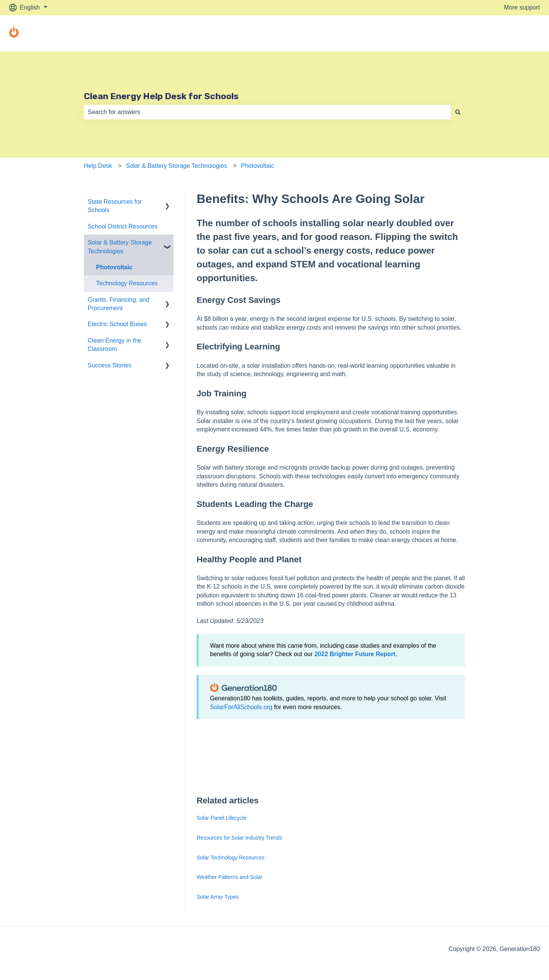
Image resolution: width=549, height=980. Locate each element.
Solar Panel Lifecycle (222, 818)
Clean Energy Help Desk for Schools (161, 96)
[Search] (458, 112)
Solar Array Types (218, 897)
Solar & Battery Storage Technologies (177, 166)
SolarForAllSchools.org (241, 707)
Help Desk (98, 166)
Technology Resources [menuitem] (127, 283)
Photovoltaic (258, 166)
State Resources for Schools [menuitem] (115, 206)
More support (522, 7)
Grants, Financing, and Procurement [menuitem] (119, 304)
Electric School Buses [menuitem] (117, 324)
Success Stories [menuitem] (110, 365)
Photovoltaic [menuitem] (114, 267)
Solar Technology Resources (231, 858)
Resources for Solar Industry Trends (239, 838)
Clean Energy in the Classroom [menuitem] (115, 345)
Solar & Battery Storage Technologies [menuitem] (120, 247)
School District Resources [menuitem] (123, 226)
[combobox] (267, 112)
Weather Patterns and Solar (230, 877)
